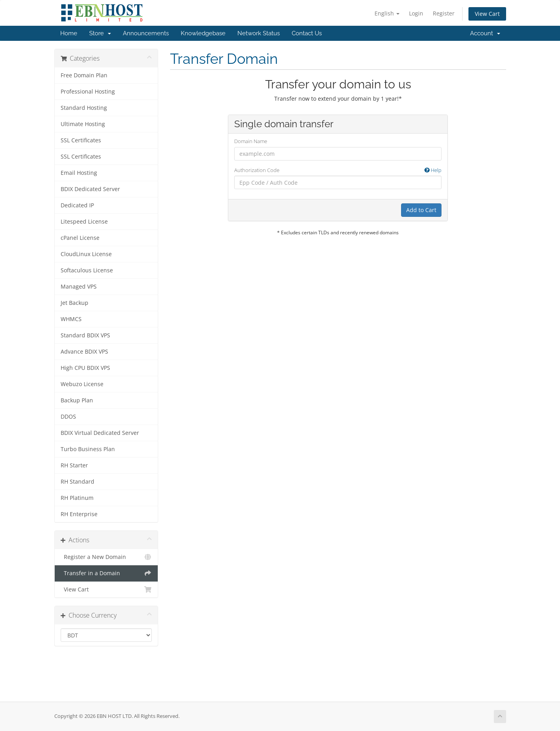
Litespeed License (84, 222)
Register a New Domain (106, 557)
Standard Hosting (84, 108)
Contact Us (307, 33)
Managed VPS (79, 287)
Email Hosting (79, 173)
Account (485, 33)
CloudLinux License (86, 254)
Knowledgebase (203, 33)
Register (444, 13)
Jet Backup (75, 303)
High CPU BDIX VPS (85, 368)
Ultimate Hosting (83, 124)
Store (100, 33)
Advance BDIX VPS (84, 352)
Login (416, 13)
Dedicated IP (77, 205)
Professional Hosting (88, 92)
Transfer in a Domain (106, 573)
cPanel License (80, 238)
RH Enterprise (79, 514)
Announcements (146, 33)
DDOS (68, 417)
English (387, 13)
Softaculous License (87, 270)
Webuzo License (82, 384)
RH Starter (74, 465)
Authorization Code (338, 170)
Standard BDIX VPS (85, 335)
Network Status (259, 33)
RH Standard (77, 482)
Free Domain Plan (84, 75)
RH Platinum (77, 498)
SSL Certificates (81, 140)
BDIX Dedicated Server (90, 189)
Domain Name (251, 141)
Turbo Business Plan (88, 449)
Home (69, 33)
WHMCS (71, 319)
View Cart (487, 14)
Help (433, 170)
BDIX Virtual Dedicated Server (100, 433)
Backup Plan (77, 400)
